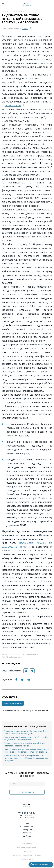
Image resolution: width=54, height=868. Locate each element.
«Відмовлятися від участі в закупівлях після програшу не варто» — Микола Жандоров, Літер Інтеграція (26, 758)
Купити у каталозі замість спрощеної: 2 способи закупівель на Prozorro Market (26, 738)
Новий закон (27, 836)
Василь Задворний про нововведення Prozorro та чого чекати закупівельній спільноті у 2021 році (27, 751)
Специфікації (27, 830)
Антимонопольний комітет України (27, 855)
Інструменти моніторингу (27, 847)
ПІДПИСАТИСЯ (27, 792)
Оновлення (27, 833)
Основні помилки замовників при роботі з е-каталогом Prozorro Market (24, 744)
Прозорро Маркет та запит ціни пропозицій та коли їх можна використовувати (25, 732)
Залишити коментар (13, 703)
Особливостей (13, 105)
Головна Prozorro (27, 826)
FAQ (27, 823)
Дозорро (27, 851)
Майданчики (27, 843)
